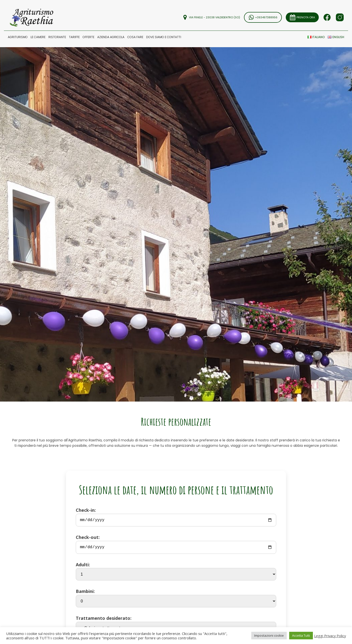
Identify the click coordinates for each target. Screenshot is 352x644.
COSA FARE (135, 37)
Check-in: (176, 517)
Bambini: (176, 598)
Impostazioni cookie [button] (269, 635)
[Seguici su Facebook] (327, 17)
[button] (18, 37)
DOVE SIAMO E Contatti (164, 37)
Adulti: (176, 571)
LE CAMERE (38, 37)
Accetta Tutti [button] (301, 635)
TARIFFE (74, 37)
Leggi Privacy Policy (330, 636)
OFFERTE (88, 37)
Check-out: (176, 544)
